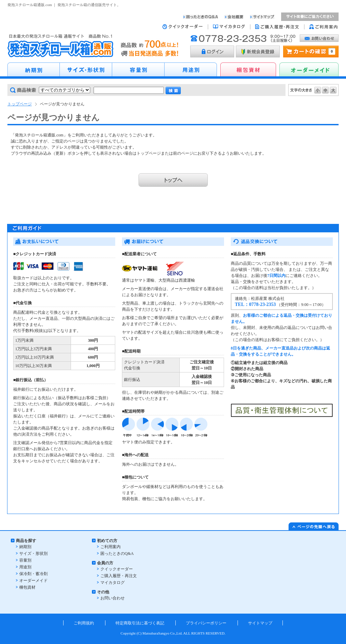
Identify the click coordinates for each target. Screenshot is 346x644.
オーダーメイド (33, 581)
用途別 (25, 567)
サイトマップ (260, 623)
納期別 (25, 547)
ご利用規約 (84, 623)
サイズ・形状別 (33, 553)
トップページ (20, 104)
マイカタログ (113, 583)
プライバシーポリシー (206, 623)
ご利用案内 (110, 547)
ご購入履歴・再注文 (119, 576)
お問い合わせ (113, 598)
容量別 (25, 560)
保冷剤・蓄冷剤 (33, 574)
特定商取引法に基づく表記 (140, 623)
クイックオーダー (117, 569)
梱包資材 (27, 587)
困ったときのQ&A (117, 553)
